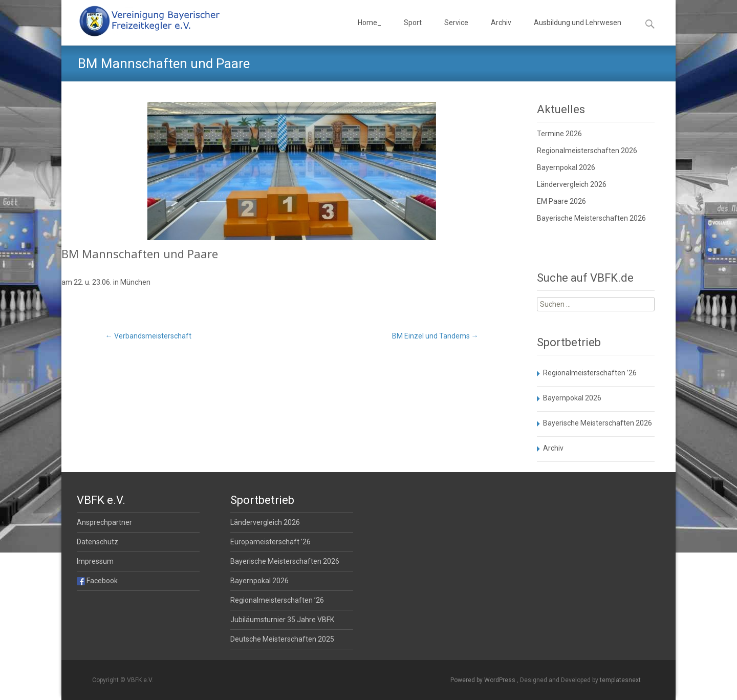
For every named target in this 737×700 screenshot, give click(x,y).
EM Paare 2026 (561, 201)
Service (456, 32)
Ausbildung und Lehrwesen (578, 32)
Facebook (97, 581)
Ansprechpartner (104, 522)
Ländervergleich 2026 (572, 184)
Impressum (95, 561)
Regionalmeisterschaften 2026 (587, 151)
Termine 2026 (559, 134)
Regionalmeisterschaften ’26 (590, 373)
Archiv (501, 32)
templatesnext (620, 680)
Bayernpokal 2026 (566, 167)
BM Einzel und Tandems (435, 336)
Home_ (370, 32)
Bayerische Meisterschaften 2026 (591, 218)
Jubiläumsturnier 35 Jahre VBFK (282, 620)
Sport (413, 32)
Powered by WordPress (484, 680)
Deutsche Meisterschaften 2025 (282, 639)
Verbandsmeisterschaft (148, 336)
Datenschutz (97, 542)
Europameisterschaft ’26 (270, 542)
